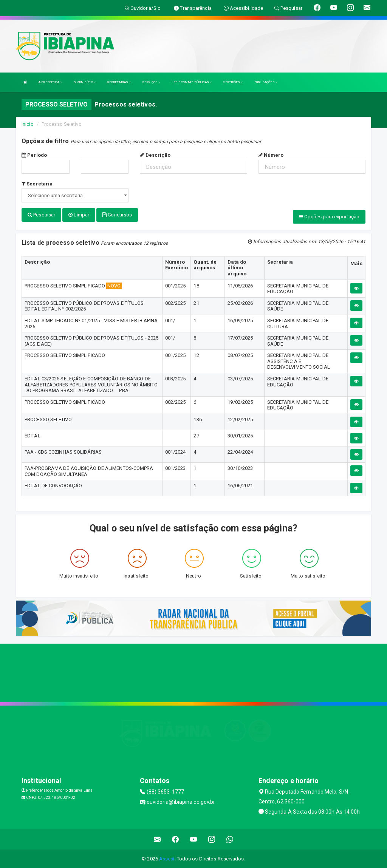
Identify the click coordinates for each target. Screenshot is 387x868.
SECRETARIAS (119, 82)
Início (28, 124)
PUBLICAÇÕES (266, 82)
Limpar (79, 215)
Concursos (117, 215)
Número (271, 155)
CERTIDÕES (233, 82)
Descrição (155, 155)
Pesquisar (41, 215)
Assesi (167, 858)
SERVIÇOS (151, 82)
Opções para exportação (329, 217)
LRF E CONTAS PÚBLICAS (192, 82)
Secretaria (37, 184)
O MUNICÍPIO (85, 82)
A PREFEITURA (50, 82)
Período (34, 155)
